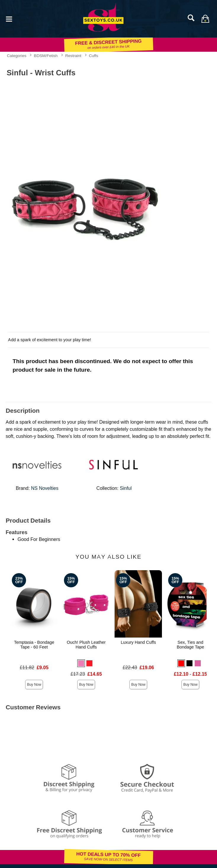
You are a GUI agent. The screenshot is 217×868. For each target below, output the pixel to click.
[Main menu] (9, 18)
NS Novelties (45, 488)
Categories (17, 56)
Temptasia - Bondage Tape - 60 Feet (34, 645)
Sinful (126, 488)
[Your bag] (205, 19)
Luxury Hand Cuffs (138, 642)
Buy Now (34, 685)
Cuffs (93, 56)
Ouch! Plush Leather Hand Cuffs (86, 645)
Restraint (73, 56)
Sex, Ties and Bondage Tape (191, 645)
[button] (81, 663)
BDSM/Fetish (46, 56)
